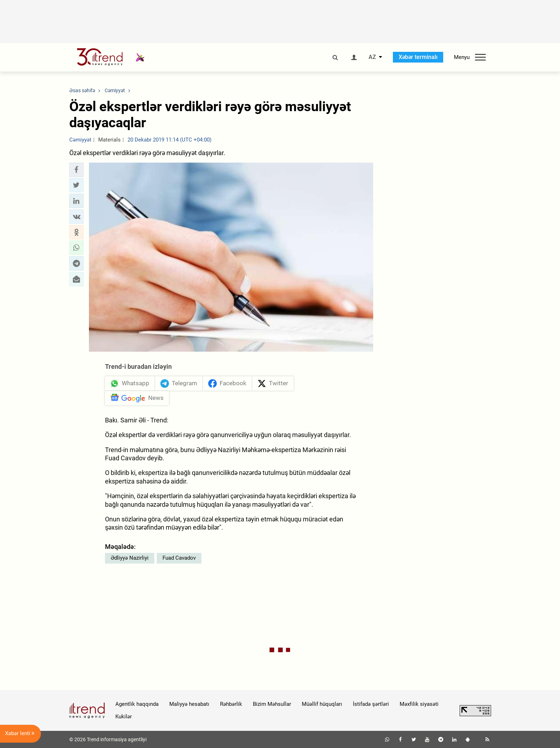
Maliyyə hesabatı (189, 704)
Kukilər (124, 717)
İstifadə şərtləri (371, 704)
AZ (372, 57)
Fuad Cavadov (179, 558)
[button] (76, 170)
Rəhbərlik (231, 704)
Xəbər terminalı (418, 57)
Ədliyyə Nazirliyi (130, 558)
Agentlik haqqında (137, 704)
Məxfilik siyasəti (419, 704)
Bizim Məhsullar (272, 704)
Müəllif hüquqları (322, 704)
